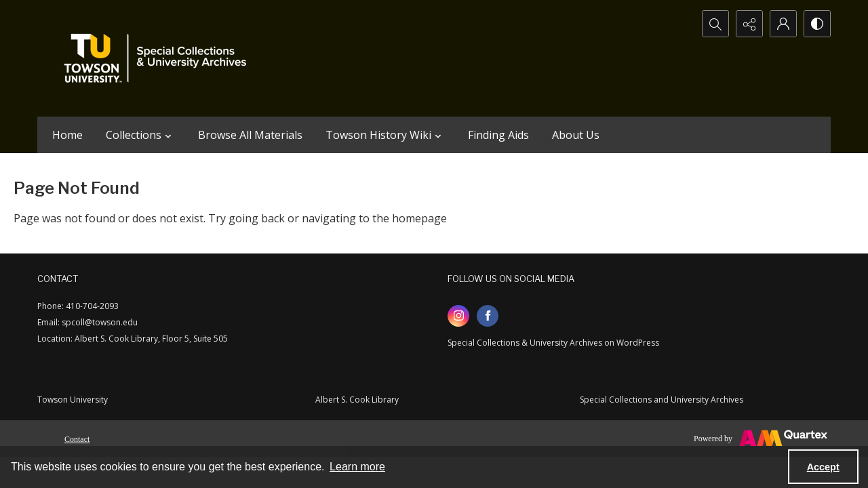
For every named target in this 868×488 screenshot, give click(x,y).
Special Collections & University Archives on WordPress (553, 343)
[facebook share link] (488, 316)
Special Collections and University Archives (662, 400)
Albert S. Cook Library (357, 400)
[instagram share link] (458, 316)
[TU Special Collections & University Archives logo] (159, 58)
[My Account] (783, 24)
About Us (576, 135)
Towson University (73, 400)
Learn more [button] (357, 467)
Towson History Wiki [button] (385, 135)
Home (67, 135)
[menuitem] (77, 438)
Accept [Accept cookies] (823, 467)
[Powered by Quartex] (761, 439)
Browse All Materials (250, 135)
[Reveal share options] (749, 24)
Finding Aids (498, 135)
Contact (77, 439)
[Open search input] (715, 24)
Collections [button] (140, 135)
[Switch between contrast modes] (817, 24)
